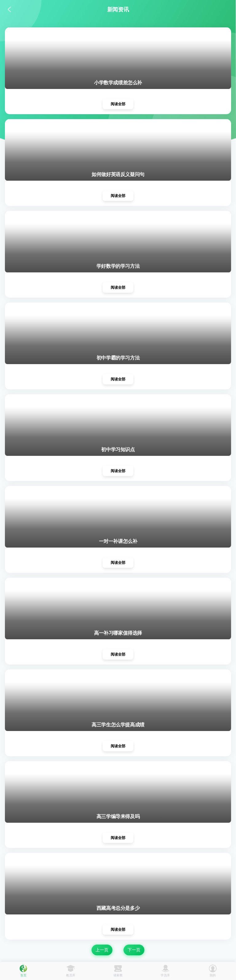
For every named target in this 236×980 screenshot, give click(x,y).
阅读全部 (118, 104)
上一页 (102, 950)
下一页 (134, 950)
